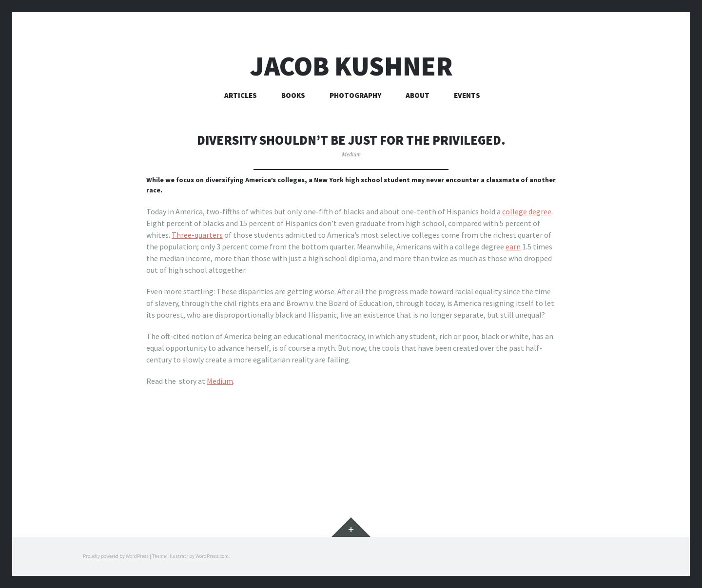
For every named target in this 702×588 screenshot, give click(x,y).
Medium (351, 154)
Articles (241, 95)
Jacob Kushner (351, 66)
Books (293, 95)
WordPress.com (212, 556)
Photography (355, 95)
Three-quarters (197, 235)
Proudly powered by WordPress (116, 556)
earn (513, 247)
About (418, 95)
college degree (527, 211)
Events (467, 95)
